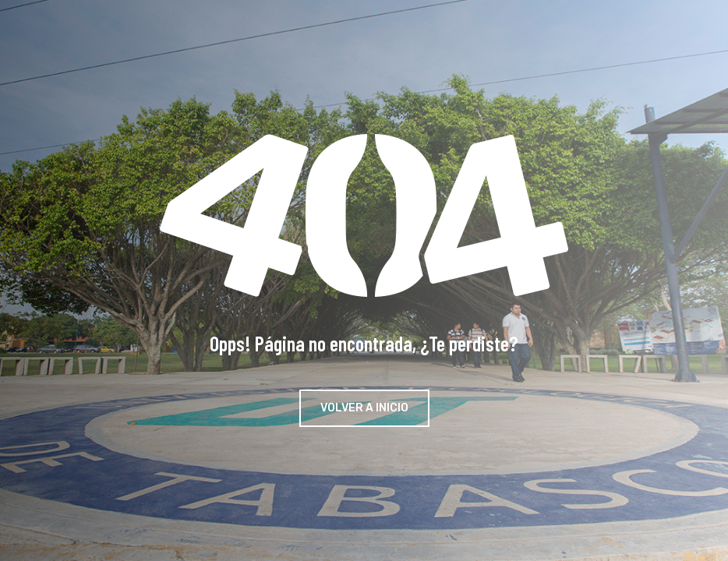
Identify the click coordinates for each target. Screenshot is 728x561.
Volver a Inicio (364, 408)
